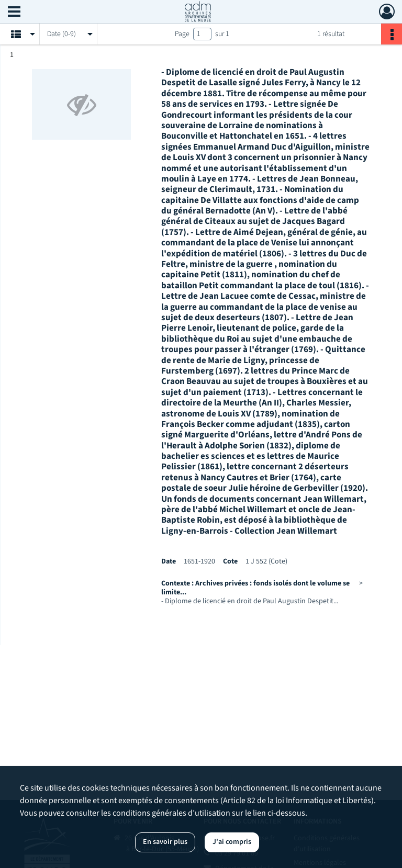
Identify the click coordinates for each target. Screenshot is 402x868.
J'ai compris (232, 842)
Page (182, 34)
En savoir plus (165, 842)
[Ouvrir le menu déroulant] (14, 13)
